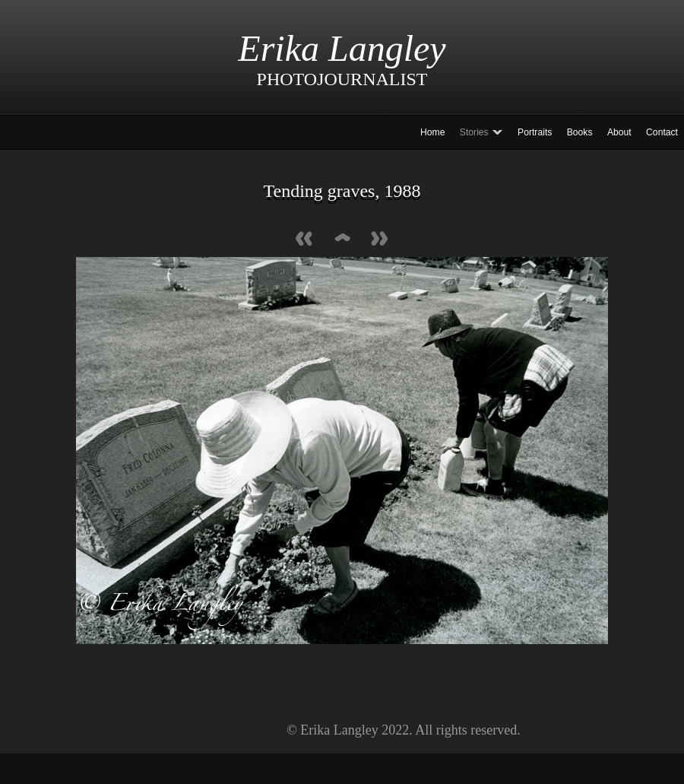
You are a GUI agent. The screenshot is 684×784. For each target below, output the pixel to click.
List (342, 240)
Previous (304, 240)
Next (380, 240)
